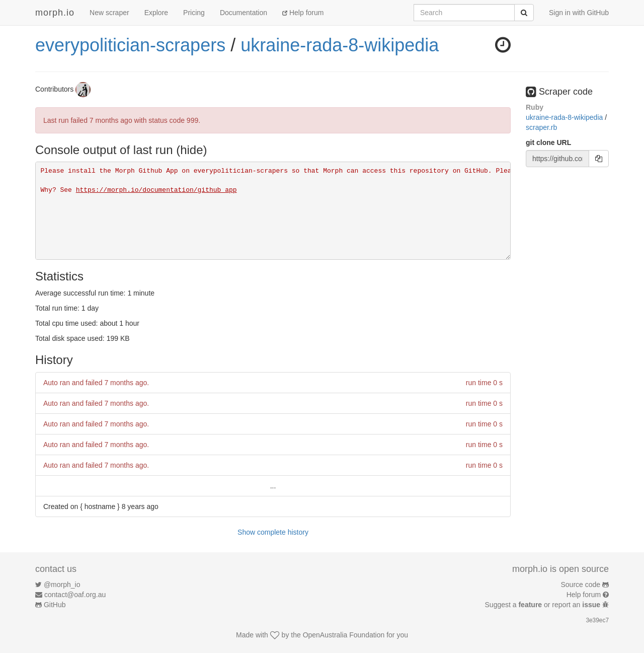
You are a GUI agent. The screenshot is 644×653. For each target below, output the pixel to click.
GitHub (55, 605)
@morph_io (62, 585)
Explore (156, 13)
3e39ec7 (597, 620)
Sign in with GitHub (579, 13)
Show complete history (273, 532)
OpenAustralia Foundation (344, 635)
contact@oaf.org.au (75, 595)
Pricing (194, 13)
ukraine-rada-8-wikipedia (340, 45)
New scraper (109, 13)
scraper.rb (541, 127)
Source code (581, 585)
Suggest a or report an (544, 605)
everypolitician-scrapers (130, 45)
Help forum (303, 13)
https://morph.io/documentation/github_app (156, 190)
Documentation (244, 13)
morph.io (55, 13)
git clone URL (548, 142)
